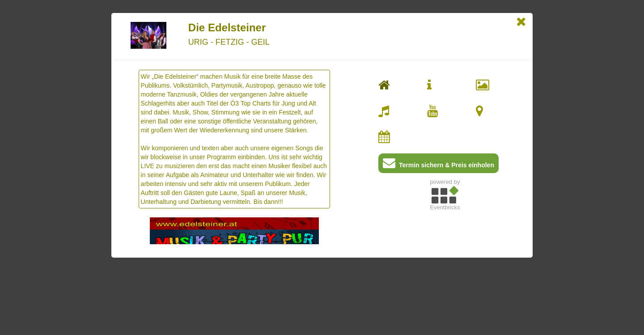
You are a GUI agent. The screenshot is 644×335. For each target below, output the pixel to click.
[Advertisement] (445, 277)
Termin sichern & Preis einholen (439, 165)
